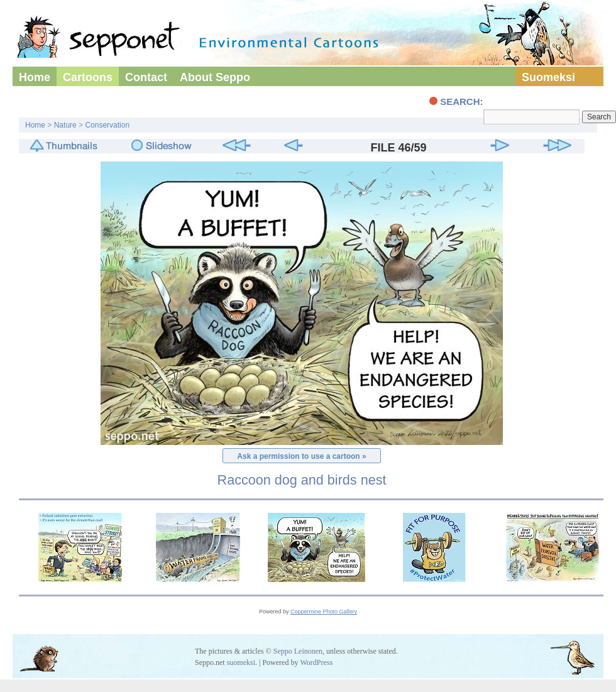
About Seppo (215, 77)
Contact (146, 77)
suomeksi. (242, 662)
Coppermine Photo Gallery (324, 612)
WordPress (316, 662)
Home (35, 77)
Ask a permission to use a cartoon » (301, 456)
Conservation (107, 125)
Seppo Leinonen (298, 651)
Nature (65, 125)
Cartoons (88, 77)
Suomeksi (548, 77)
